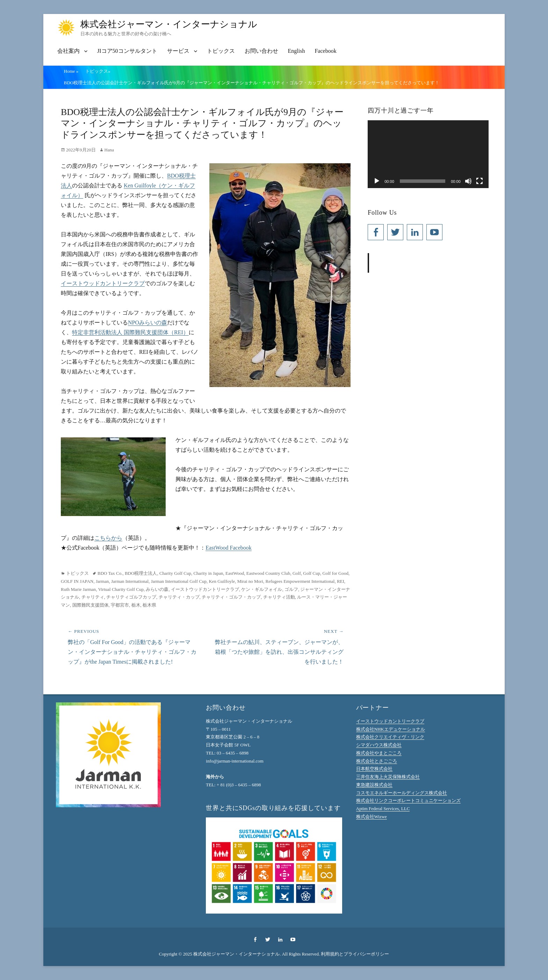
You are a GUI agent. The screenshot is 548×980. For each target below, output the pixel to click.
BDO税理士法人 (141, 573)
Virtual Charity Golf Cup (121, 589)
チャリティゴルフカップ (131, 597)
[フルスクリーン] (480, 181)
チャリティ (93, 597)
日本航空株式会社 (374, 769)
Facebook (325, 51)
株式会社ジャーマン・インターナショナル (169, 24)
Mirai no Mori (250, 581)
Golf (297, 573)
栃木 (136, 605)
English (297, 51)
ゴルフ (291, 589)
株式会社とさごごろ (377, 761)
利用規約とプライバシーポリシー (355, 954)
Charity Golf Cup (175, 573)
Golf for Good (336, 573)
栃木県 (149, 605)
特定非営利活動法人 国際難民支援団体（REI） (130, 332)
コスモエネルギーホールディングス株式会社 (402, 793)
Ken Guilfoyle (222, 581)
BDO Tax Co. (110, 573)
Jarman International (130, 581)
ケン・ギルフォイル (262, 589)
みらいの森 (157, 589)
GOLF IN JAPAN (77, 581)
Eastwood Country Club (268, 573)
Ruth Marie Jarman (78, 589)
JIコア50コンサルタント (127, 51)
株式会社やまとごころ (379, 753)
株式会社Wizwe (372, 817)
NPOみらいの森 (147, 323)
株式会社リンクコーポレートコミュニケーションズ (408, 800)
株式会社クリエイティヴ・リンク (390, 737)
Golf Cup (312, 573)
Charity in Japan (208, 573)
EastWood (235, 573)
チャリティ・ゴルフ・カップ (231, 597)
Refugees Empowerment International (300, 581)
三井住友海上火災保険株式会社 (388, 777)
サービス (178, 51)
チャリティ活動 (279, 597)
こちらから (108, 538)
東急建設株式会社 (374, 785)
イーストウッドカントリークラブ (103, 283)
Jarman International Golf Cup (179, 581)
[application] (428, 154)
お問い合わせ (261, 51)
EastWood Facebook (229, 548)
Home (71, 71)
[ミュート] (468, 181)
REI (341, 581)
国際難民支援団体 (91, 605)
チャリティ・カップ (179, 597)
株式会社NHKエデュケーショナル (391, 729)
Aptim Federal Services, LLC (383, 809)
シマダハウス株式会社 (379, 745)
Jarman (102, 581)
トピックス (221, 51)
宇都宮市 (120, 605)
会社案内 (68, 51)
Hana (109, 150)
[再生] (377, 181)
